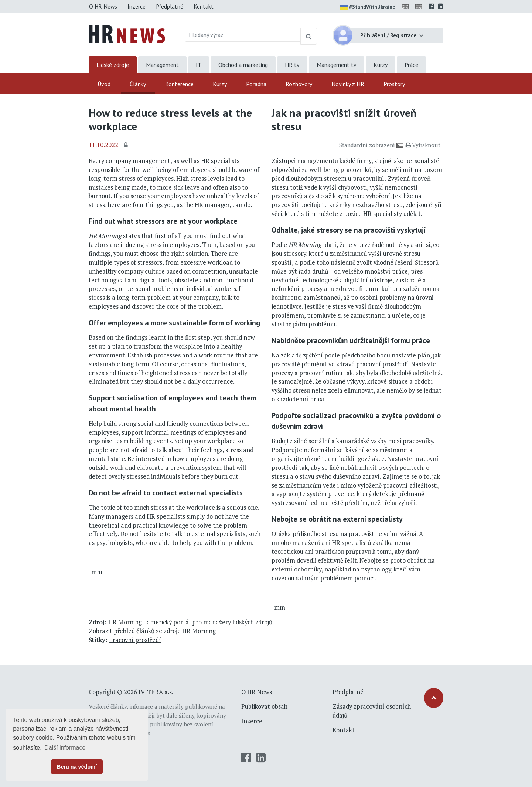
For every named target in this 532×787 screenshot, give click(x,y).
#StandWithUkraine (367, 7)
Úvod (104, 84)
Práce (411, 65)
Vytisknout (423, 145)
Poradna (256, 84)
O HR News (103, 6)
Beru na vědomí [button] (77, 767)
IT (199, 65)
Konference (179, 84)
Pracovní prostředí (135, 640)
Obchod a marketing (243, 65)
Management (162, 65)
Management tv (337, 65)
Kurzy (381, 65)
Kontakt (204, 6)
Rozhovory (299, 84)
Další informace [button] (65, 748)
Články (138, 84)
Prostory (394, 84)
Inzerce (137, 6)
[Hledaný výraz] (243, 35)
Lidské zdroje (113, 65)
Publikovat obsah (264, 706)
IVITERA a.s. (156, 692)
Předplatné (170, 6)
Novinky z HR (348, 84)
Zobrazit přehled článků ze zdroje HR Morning (152, 631)
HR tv (292, 65)
